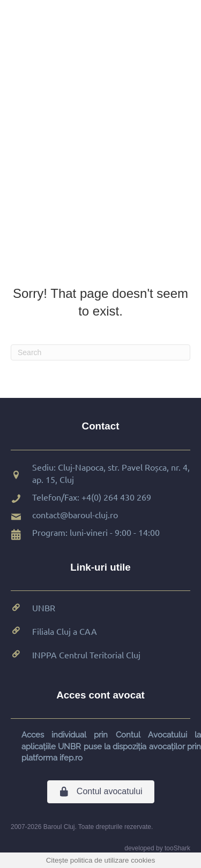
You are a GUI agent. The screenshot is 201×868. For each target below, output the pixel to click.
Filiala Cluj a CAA (65, 631)
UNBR (44, 608)
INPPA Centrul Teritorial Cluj (86, 655)
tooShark (177, 848)
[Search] (100, 353)
